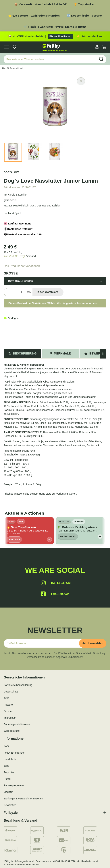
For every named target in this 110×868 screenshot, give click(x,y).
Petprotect (9, 772)
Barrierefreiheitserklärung (18, 685)
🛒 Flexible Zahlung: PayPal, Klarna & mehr (55, 27)
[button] (97, 47)
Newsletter (10, 805)
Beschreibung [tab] (23, 354)
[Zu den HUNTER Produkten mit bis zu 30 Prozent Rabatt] (55, 37)
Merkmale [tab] (60, 354)
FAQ (6, 746)
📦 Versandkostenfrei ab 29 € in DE (40, 4)
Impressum (10, 718)
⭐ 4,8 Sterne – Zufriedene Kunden (34, 16)
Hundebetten (11, 759)
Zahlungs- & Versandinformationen (23, 799)
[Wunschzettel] (14, 47)
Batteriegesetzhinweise (17, 724)
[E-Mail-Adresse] (43, 643)
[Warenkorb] (104, 47)
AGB (6, 698)
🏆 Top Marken (85, 4)
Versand (31, 256)
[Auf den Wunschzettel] (81, 81)
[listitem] (29, 531)
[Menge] (15, 292)
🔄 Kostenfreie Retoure (84, 16)
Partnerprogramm (14, 785)
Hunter (7, 779)
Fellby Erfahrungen (14, 753)
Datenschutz (11, 692)
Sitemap (8, 711)
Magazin (8, 792)
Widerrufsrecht (12, 731)
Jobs (6, 766)
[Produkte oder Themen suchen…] (50, 59)
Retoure (8, 705)
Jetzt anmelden (93, 643)
